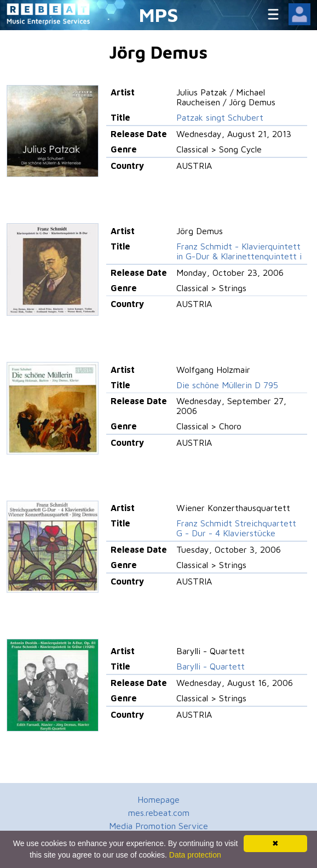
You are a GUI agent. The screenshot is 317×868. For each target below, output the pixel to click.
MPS (159, 15)
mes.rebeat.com (159, 813)
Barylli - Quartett (211, 666)
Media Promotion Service (158, 826)
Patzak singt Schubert (220, 117)
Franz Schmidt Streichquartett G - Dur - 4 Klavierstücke (236, 528)
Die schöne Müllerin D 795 (227, 385)
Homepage (158, 799)
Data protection (195, 855)
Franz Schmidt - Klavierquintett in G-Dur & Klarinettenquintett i (239, 251)
